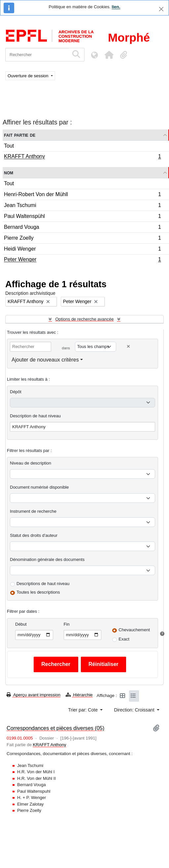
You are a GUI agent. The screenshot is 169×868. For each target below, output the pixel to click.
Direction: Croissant (135, 710)
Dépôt (16, 392)
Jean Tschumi (82, 206)
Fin (67, 624)
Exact (124, 639)
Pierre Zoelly (82, 239)
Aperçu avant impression (34, 695)
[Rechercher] (37, 55)
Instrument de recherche (33, 511)
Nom (9, 173)
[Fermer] (161, 9)
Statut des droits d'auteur (34, 535)
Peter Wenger (82, 260)
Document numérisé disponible (39, 487)
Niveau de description (31, 463)
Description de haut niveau (35, 416)
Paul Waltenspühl (82, 217)
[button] (109, 55)
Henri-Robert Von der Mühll (82, 195)
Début (21, 624)
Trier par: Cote (84, 710)
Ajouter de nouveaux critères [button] (45, 360)
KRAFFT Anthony (82, 157)
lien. (116, 7)
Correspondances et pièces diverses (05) (55, 728)
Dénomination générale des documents (47, 559)
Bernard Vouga (82, 228)
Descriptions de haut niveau (43, 584)
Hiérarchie (79, 695)
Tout (9, 146)
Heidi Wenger (82, 250)
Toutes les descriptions (38, 592)
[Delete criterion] (128, 347)
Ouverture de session (29, 76)
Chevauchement (134, 630)
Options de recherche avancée (84, 319)
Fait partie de (20, 135)
